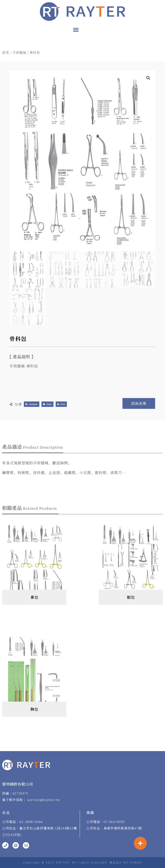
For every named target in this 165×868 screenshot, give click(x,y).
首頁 (6, 52)
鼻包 (34, 597)
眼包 (131, 597)
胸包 (34, 709)
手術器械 (19, 52)
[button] (76, 30)
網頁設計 (116, 863)
